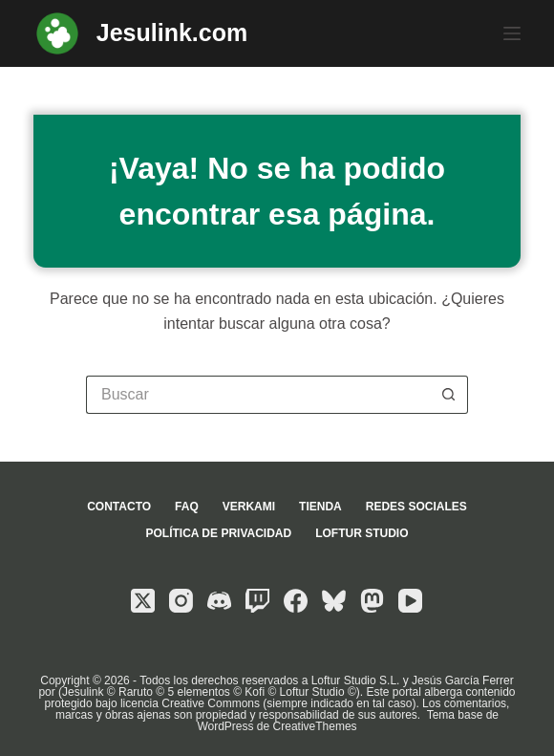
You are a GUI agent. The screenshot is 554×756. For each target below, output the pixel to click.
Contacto (119, 507)
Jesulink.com (172, 32)
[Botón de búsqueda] (449, 395)
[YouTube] (410, 601)
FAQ (187, 507)
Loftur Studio (362, 533)
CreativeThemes (315, 726)
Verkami (249, 507)
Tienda (320, 507)
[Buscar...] (258, 395)
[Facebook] (296, 601)
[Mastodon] (372, 601)
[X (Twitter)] (143, 601)
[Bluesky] (334, 601)
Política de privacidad (218, 533)
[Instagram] (181, 601)
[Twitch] (257, 601)
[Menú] (512, 33)
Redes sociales (416, 507)
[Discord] (219, 601)
